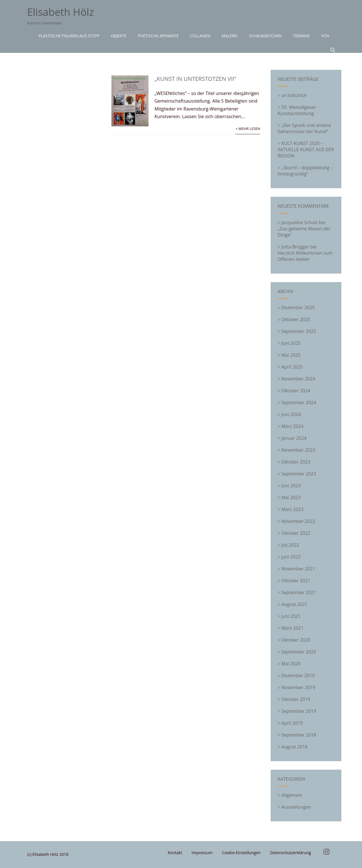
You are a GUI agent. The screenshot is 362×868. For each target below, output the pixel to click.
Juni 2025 (291, 343)
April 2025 (292, 367)
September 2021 (299, 592)
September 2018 (299, 735)
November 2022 (298, 521)
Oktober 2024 (296, 391)
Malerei (230, 36)
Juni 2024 (291, 414)
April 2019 (292, 723)
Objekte (118, 36)
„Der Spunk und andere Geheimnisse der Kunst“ (304, 128)
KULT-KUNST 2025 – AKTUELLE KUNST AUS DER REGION (306, 150)
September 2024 (299, 402)
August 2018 (295, 747)
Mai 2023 (291, 497)
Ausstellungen (294, 807)
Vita (325, 36)
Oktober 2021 (296, 581)
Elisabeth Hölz (61, 12)
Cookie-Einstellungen (241, 853)
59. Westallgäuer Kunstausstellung (297, 110)
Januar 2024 (294, 438)
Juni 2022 (291, 557)
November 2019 (298, 687)
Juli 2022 (290, 545)
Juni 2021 (291, 616)
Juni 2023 (291, 486)
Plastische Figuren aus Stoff (69, 36)
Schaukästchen (265, 36)
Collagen (200, 36)
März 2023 (292, 509)
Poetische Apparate (158, 36)
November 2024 (298, 379)
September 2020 (299, 652)
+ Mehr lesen (248, 129)
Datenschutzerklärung (290, 853)
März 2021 (292, 628)
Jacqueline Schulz (299, 222)
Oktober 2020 (296, 640)
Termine (301, 36)
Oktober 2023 (296, 462)
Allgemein (290, 795)
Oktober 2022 (296, 533)
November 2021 (298, 569)
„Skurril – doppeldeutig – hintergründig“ (305, 171)
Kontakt (175, 853)
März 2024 (292, 426)
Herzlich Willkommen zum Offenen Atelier (305, 256)
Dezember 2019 (298, 676)
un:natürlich (292, 95)
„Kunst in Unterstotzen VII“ (195, 79)
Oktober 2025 (296, 319)
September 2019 (299, 711)
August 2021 (295, 604)
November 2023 (298, 450)
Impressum (202, 853)
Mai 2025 (291, 355)
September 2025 (299, 331)
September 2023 (299, 474)
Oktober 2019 (296, 699)
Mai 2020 (291, 664)
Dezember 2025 (298, 308)
